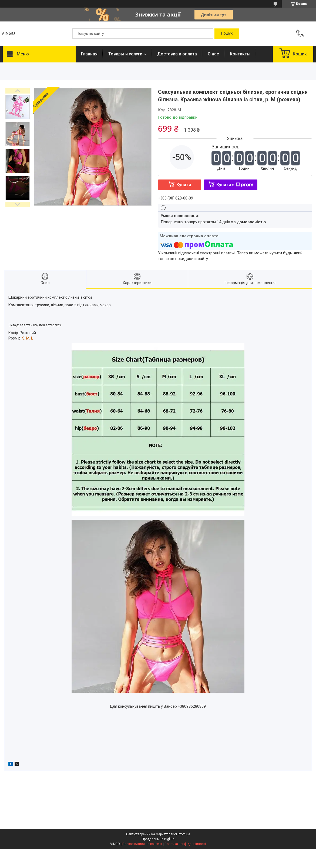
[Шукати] (227, 34)
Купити (184, 185)
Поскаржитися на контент (142, 844)
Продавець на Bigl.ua (158, 839)
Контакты (240, 54)
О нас (213, 54)
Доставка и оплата (177, 54)
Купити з (235, 185)
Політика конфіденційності (185, 844)
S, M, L (28, 338)
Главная (89, 54)
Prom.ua (184, 834)
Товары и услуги (125, 54)
